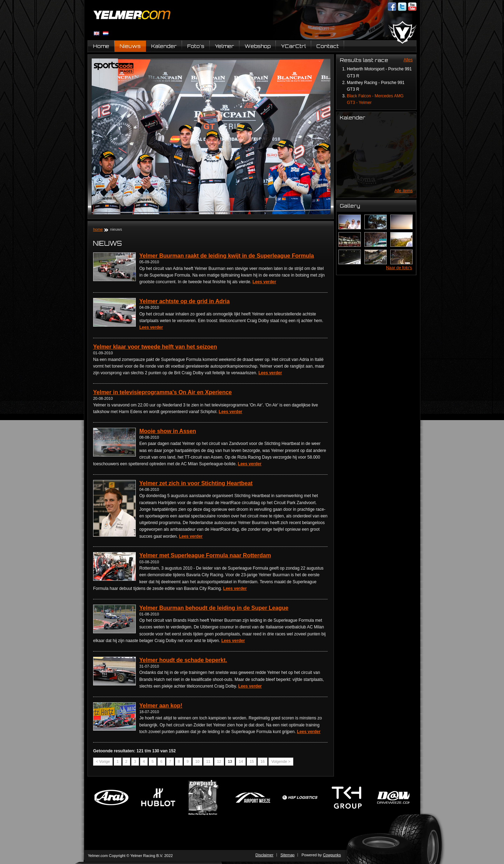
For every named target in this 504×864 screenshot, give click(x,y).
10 (197, 761)
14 (241, 761)
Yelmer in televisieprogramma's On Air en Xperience (162, 392)
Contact (328, 46)
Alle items (404, 191)
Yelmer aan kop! (161, 706)
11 (208, 761)
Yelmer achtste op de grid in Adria (184, 301)
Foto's (196, 46)
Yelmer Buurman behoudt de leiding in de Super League (214, 608)
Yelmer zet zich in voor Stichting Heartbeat (196, 483)
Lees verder (264, 282)
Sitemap (287, 855)
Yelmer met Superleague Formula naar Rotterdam (205, 555)
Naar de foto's (399, 268)
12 (219, 761)
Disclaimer (264, 855)
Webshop (258, 46)
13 (230, 761)
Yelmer (225, 46)
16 (262, 761)
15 (252, 761)
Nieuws (130, 46)
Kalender (164, 46)
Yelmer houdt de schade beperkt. (183, 660)
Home (101, 46)
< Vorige (103, 761)
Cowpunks (332, 855)
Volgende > (281, 761)
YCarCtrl (293, 46)
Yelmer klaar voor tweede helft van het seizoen (155, 347)
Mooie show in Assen (168, 431)
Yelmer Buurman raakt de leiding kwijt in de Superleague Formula (227, 256)
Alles (408, 60)
